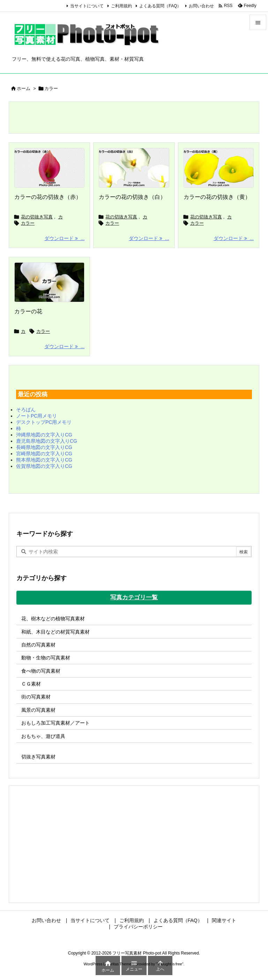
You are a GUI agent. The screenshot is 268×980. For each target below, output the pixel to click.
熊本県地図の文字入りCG (44, 460)
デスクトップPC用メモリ (44, 422)
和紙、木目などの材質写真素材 (55, 632)
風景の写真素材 (38, 710)
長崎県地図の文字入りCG (44, 447)
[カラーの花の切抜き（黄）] (219, 168)
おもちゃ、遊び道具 (43, 736)
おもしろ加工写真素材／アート (55, 723)
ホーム (24, 88)
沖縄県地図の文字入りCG (44, 435)
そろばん (26, 410)
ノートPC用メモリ (36, 416)
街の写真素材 (36, 697)
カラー (28, 223)
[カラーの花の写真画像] (49, 282)
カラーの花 (28, 311)
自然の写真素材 (38, 645)
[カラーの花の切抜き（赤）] (49, 168)
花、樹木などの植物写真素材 (53, 619)
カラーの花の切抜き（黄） (217, 197)
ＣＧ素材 (31, 684)
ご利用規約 (121, 6)
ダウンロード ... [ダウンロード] (64, 238)
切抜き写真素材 (38, 757)
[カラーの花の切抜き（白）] (134, 168)
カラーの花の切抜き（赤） (48, 197)
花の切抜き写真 (37, 217)
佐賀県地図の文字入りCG (44, 466)
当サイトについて (87, 6)
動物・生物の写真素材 (46, 658)
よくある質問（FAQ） (160, 6)
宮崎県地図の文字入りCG (44, 454)
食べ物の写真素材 (41, 671)
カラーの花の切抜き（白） (132, 197)
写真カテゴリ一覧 (134, 597)
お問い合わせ (201, 6)
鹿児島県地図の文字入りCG (47, 441)
